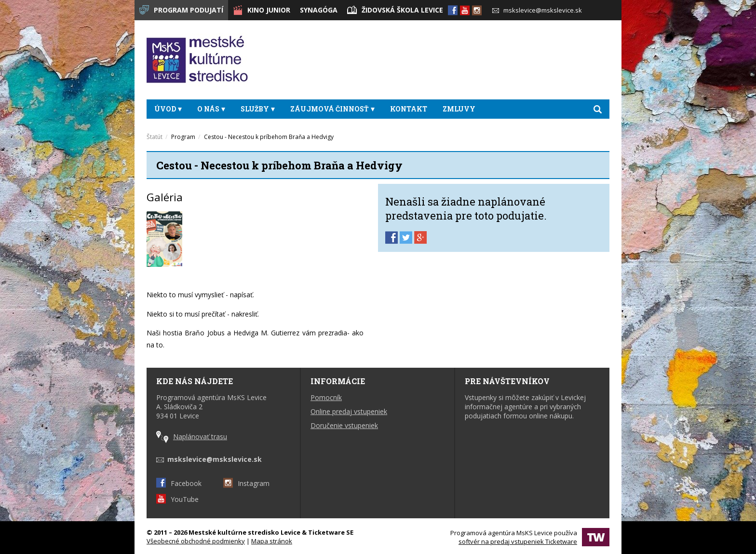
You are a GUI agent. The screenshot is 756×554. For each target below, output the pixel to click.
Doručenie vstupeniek (344, 425)
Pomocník (326, 397)
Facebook (179, 483)
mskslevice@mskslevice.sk (537, 10)
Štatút (155, 137)
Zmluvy (459, 109)
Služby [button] (258, 109)
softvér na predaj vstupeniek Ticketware (518, 541)
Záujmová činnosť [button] (332, 109)
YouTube (177, 499)
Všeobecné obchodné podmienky (196, 541)
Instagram (246, 483)
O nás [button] (211, 109)
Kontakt (409, 109)
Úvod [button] (168, 109)
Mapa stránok (272, 541)
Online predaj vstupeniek (349, 411)
